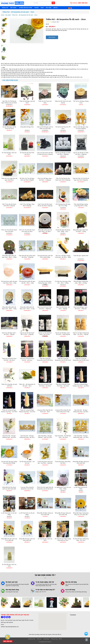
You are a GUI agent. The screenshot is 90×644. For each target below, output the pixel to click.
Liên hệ (55, 8)
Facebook (73, 615)
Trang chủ (5, 8)
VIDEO (42, 8)
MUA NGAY (52, 37)
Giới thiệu (49, 8)
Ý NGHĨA (36, 8)
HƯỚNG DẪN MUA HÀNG (26, 8)
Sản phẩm (14, 8)
